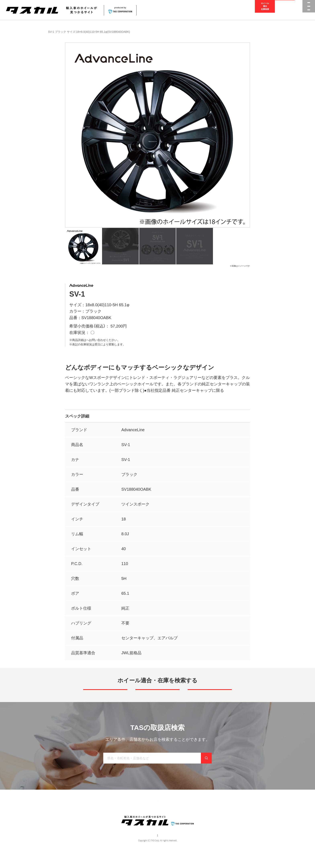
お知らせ (168, 815)
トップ (89, 815)
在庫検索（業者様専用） (216, 815)
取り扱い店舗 (148, 815)
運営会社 (145, 851)
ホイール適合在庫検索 (265, 10)
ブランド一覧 (125, 815)
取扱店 (90, 340)
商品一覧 (52, 32)
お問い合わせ (188, 815)
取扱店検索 (285, 10)
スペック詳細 (77, 416)
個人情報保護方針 (165, 851)
